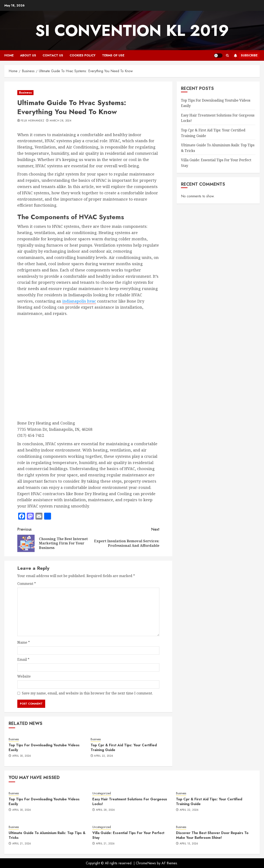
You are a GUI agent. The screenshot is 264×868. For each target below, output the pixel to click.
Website (24, 676)
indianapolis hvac (79, 301)
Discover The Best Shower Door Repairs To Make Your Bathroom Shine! (212, 835)
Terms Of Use (113, 55)
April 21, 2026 (22, 844)
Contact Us (53, 55)
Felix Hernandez (32, 121)
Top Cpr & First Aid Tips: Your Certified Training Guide (124, 748)
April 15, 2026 (189, 844)
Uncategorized (102, 793)
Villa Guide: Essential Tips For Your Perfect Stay (128, 835)
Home (9, 55)
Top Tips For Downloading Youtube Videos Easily (44, 748)
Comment (27, 584)
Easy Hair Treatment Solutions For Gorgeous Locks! (130, 802)
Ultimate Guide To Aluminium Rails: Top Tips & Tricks (47, 835)
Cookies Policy (83, 55)
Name (24, 642)
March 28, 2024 (61, 121)
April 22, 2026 (104, 756)
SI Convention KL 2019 (132, 30)
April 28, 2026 (106, 810)
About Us (28, 55)
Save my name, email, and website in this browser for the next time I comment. (87, 693)
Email (23, 659)
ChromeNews (146, 863)
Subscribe (245, 56)
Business (25, 93)
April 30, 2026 (22, 756)
